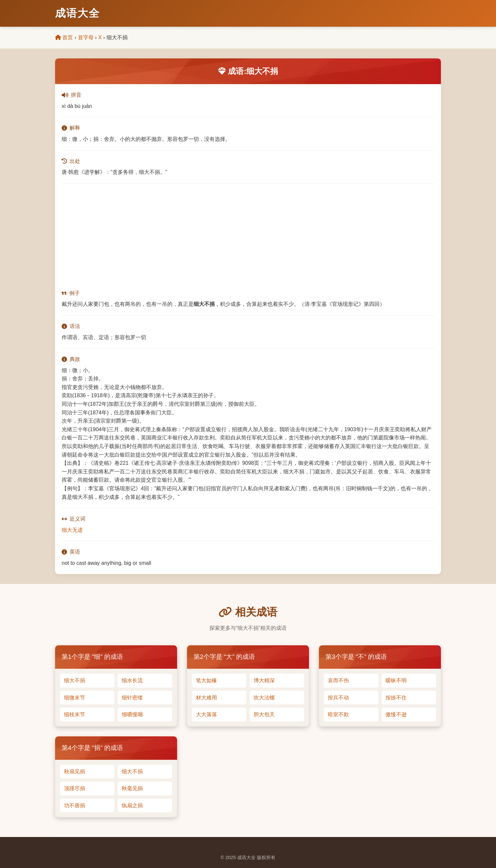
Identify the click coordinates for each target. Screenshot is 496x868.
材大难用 (206, 698)
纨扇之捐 (132, 805)
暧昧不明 (396, 680)
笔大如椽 (206, 680)
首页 (64, 37)
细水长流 (132, 680)
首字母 (86, 37)
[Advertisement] (248, 236)
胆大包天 (264, 714)
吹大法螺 (264, 698)
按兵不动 (338, 698)
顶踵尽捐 (75, 788)
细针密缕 (132, 698)
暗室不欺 (338, 714)
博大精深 (264, 680)
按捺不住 (396, 698)
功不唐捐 (75, 805)
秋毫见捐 (132, 788)
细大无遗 (72, 530)
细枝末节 (75, 714)
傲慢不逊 (396, 714)
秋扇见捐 (75, 772)
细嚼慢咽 (132, 714)
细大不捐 (75, 680)
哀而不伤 (338, 680)
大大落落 (206, 714)
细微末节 (75, 698)
